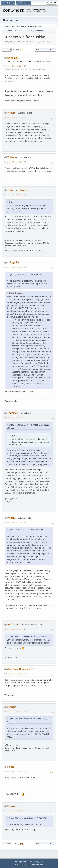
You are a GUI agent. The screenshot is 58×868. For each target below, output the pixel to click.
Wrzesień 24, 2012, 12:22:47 (15, 117)
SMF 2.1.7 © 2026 (22, 865)
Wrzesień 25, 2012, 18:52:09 (15, 811)
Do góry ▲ (39, 862)
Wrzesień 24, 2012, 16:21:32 (15, 523)
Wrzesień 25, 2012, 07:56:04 (15, 712)
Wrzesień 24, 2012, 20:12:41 (15, 629)
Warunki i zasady (28, 862)
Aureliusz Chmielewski (21, 669)
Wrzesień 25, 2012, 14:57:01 (15, 772)
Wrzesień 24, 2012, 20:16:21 (15, 674)
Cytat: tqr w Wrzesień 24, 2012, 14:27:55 (26, 530)
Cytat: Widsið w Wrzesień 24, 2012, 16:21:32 (28, 636)
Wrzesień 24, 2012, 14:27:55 (15, 418)
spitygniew (14, 262)
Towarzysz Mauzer (18, 190)
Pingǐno (12, 707)
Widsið (11, 113)
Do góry (7, 844)
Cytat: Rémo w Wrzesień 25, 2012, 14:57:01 (28, 818)
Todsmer (12, 157)
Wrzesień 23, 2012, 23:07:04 (15, 66)
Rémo (11, 767)
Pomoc (17, 862)
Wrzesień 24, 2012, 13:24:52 (15, 162)
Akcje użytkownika (45, 50)
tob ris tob (13, 624)
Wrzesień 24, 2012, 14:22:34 (15, 267)
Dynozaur (13, 58)
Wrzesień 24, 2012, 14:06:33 (15, 195)
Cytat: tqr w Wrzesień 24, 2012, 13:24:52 (26, 275)
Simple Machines (36, 865)
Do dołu (7, 50)
